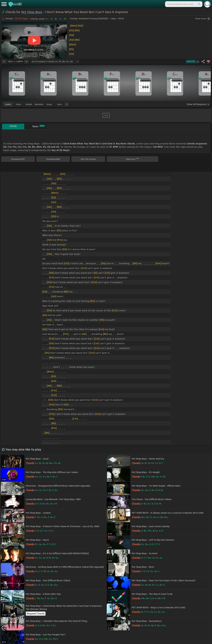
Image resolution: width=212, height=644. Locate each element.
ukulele (29, 104)
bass (60, 104)
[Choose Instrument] (67, 104)
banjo (49, 104)
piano (18, 104)
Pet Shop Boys (32, 12)
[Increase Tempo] (26, 61)
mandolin (39, 104)
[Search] (199, 4)
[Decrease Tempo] (4, 61)
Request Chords (36, 614)
